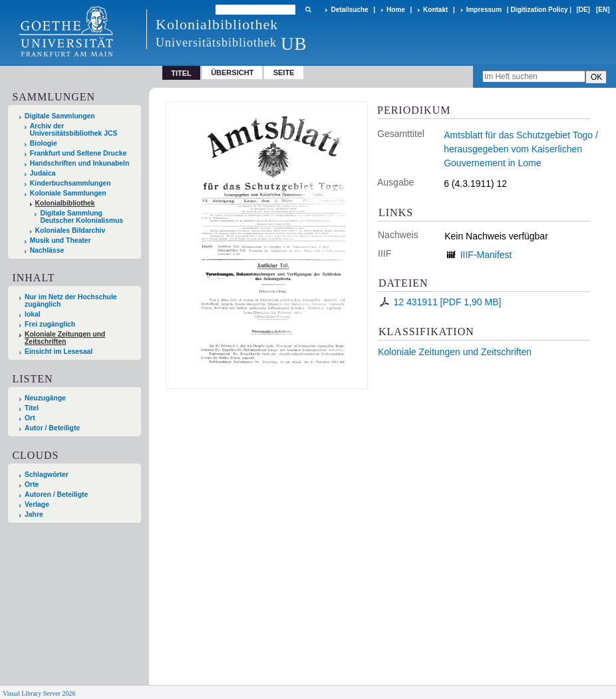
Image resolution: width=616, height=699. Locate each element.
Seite (284, 72)
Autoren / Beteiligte (56, 494)
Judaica (43, 173)
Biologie (44, 143)
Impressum (484, 10)
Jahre (34, 514)
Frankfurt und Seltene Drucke (78, 153)
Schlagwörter (47, 475)
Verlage (37, 504)
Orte (32, 485)
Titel (32, 408)
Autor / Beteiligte (52, 428)
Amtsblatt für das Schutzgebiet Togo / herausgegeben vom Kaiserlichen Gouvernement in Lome (521, 149)
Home (396, 10)
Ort (30, 418)
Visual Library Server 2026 (39, 693)
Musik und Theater (61, 240)
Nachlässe (47, 250)
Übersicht (232, 72)
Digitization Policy (539, 10)
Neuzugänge (45, 398)
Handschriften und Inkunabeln (80, 163)
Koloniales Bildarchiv (71, 230)
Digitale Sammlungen (60, 116)
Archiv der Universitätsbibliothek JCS (74, 130)
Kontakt (435, 10)
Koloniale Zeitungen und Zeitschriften (455, 352)
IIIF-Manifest (486, 255)
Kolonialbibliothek (65, 203)
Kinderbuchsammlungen (71, 183)
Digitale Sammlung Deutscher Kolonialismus (81, 217)
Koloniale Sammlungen (68, 193)
